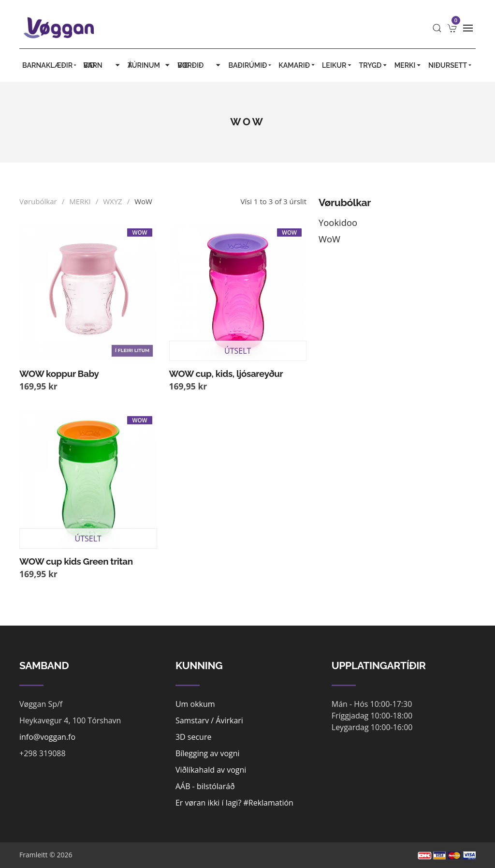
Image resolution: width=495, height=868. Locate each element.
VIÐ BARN (102, 65)
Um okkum (195, 704)
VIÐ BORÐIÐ (200, 65)
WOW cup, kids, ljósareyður (226, 374)
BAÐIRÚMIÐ (251, 65)
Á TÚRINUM (150, 65)
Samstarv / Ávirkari (209, 720)
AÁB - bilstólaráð (205, 786)
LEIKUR (337, 65)
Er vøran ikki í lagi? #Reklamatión (234, 803)
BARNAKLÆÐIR (50, 65)
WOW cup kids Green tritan (76, 561)
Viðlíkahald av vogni (211, 770)
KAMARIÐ (297, 65)
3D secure (194, 737)
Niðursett (451, 65)
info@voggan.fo (47, 737)
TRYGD (373, 65)
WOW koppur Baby (59, 374)
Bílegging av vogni (208, 753)
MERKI (408, 65)
